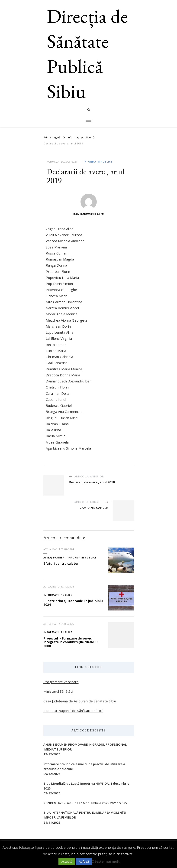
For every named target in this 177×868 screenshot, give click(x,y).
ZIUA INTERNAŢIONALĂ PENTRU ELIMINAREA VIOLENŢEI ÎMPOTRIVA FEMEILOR (85, 815)
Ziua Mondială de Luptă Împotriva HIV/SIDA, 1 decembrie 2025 (86, 786)
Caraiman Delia (57, 393)
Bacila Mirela (56, 436)
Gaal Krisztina (57, 363)
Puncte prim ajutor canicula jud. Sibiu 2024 (73, 603)
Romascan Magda (60, 259)
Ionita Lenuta (56, 345)
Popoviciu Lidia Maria (62, 277)
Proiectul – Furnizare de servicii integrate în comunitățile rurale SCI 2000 (71, 642)
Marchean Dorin (58, 326)
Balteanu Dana (57, 424)
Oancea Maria (57, 296)
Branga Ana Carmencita (64, 411)
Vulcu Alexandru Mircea (64, 235)
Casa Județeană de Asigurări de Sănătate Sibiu (80, 701)
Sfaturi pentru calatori (61, 564)
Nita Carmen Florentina (64, 302)
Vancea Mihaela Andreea (65, 241)
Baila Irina (53, 430)
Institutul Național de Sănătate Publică (73, 711)
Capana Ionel (56, 399)
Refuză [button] (84, 861)
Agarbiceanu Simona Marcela (68, 448)
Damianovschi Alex (89, 205)
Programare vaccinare (61, 682)
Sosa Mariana (56, 247)
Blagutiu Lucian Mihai (62, 418)
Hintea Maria (56, 351)
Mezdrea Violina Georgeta (67, 320)
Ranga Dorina (56, 265)
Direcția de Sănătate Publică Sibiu (87, 54)
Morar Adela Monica (61, 314)
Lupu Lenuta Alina (60, 332)
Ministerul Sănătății (58, 691)
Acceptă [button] (67, 861)
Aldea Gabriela (57, 442)
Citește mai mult (106, 861)
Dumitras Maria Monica (64, 369)
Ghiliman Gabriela (59, 357)
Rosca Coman (56, 253)
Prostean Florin (58, 271)
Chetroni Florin (57, 387)
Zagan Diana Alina (60, 229)
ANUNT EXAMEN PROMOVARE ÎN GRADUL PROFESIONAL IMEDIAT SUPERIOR (85, 747)
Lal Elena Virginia (59, 338)
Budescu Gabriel (59, 405)
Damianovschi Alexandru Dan (69, 381)
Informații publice (98, 162)
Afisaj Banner (54, 558)
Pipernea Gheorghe (61, 290)
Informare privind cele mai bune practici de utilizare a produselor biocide (84, 766)
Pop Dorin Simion (59, 284)
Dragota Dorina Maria (63, 375)
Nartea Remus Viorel (62, 308)
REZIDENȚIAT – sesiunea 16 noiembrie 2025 (76, 803)
